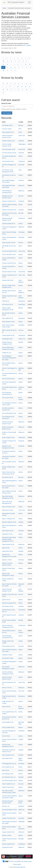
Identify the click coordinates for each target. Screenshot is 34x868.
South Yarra (22, 136)
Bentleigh (21, 839)
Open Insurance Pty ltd (9, 507)
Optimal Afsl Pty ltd (7, 551)
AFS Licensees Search (16, 2)
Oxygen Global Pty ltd (8, 832)
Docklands (21, 201)
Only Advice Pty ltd (7, 477)
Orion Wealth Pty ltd (8, 722)
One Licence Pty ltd (8, 398)
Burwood (21, 477)
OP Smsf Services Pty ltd (9, 153)
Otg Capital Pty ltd (7, 758)
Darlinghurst (22, 301)
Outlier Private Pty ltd (8, 787)
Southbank (21, 325)
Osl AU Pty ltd (6, 736)
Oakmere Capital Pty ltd (9, 201)
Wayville (21, 342)
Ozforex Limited (7, 835)
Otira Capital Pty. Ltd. (8, 767)
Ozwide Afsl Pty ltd (7, 847)
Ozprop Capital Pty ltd (8, 844)
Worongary (21, 232)
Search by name (6, 103)
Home (4, 8)
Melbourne (21, 186)
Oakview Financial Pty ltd (9, 210)
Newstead (21, 818)
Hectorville (21, 165)
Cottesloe (21, 531)
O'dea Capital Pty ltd (8, 132)
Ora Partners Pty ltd (8, 606)
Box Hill (20, 594)
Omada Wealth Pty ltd (8, 335)
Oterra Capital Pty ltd (8, 755)
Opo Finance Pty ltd (8, 531)
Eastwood (21, 153)
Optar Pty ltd (6, 548)
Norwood (21, 196)
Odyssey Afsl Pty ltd (8, 280)
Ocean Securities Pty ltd (9, 254)
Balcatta (21, 125)
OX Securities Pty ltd (8, 161)
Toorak (20, 767)
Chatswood (21, 161)
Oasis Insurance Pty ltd (9, 243)
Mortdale (21, 755)
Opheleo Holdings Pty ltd (9, 522)
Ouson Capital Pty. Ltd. (9, 784)
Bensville (21, 213)
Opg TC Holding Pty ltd (9, 519)
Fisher (20, 132)
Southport (21, 141)
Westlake (21, 777)
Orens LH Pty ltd (7, 688)
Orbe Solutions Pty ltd (8, 646)
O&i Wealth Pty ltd (7, 125)
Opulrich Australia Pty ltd (9, 603)
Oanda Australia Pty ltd (9, 224)
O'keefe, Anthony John (8, 141)
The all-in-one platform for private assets (20, 861)
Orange (20, 641)
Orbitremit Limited (7, 655)
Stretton (21, 472)
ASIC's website (26, 45)
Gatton (20, 246)
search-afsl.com (21, 867)
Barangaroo (22, 318)
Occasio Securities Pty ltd (9, 251)
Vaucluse (21, 486)
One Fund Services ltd (8, 379)
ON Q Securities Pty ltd (9, 149)
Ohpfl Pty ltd (6, 301)
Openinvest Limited (8, 510)
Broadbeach (22, 844)
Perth (20, 129)
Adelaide (21, 522)
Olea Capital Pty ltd (8, 318)
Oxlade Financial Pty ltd (9, 818)
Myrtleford (21, 806)
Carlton (20, 491)
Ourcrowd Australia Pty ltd (9, 780)
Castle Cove (22, 339)
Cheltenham (22, 335)
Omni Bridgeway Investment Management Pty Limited (9, 358)
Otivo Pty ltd (5, 770)
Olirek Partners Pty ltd (8, 322)
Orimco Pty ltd (6, 707)
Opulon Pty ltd (6, 600)
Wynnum (21, 330)
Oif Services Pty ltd (7, 304)
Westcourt (21, 560)
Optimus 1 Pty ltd (7, 560)
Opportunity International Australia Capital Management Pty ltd (9, 539)
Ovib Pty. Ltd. (6, 806)
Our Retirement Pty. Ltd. (9, 777)
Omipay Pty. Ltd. (7, 353)
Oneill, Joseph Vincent (8, 437)
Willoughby (21, 822)
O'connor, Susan (7, 129)
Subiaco (21, 175)
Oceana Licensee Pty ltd (9, 263)
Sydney (20, 156)
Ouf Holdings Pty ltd (8, 774)
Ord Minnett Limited (8, 658)
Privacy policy (17, 864)
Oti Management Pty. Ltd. (9, 764)
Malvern (21, 308)
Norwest (21, 243)
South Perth (22, 149)
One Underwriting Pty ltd (9, 413)
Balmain (21, 770)
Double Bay (22, 304)
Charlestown (22, 610)
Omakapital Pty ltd (7, 339)
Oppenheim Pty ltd (7, 534)
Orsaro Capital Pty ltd (8, 727)
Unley (20, 170)
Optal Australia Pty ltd (8, 544)
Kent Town (21, 691)
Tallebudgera (22, 144)
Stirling (20, 603)
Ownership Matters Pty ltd (9, 810)
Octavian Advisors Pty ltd (9, 272)
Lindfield (21, 739)
